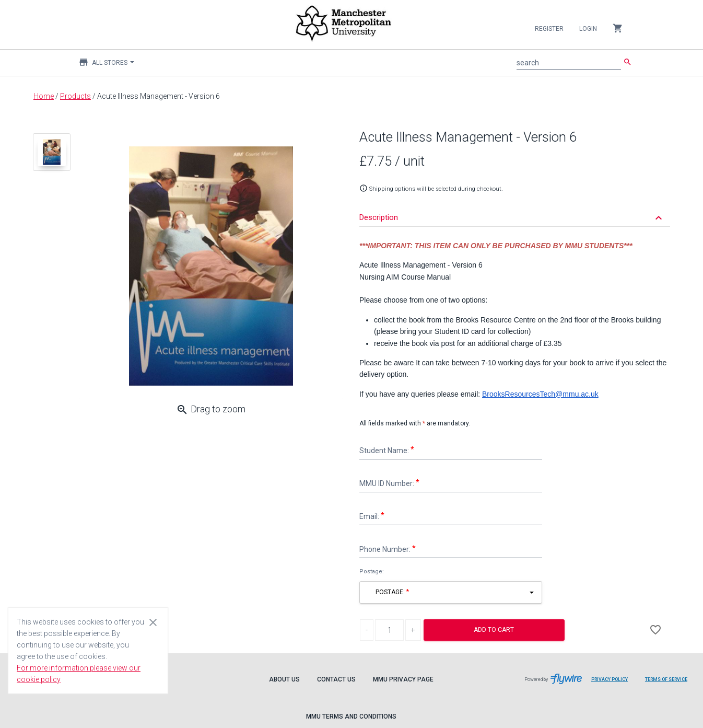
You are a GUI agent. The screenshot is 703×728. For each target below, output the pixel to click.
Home (44, 96)
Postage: (372, 571)
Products (75, 96)
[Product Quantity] (389, 630)
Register (549, 29)
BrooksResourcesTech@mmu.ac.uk (540, 394)
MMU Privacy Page (403, 679)
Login (588, 29)
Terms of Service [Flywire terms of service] (670, 683)
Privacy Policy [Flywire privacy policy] (613, 683)
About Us (284, 679)
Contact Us (336, 679)
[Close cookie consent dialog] (153, 622)
